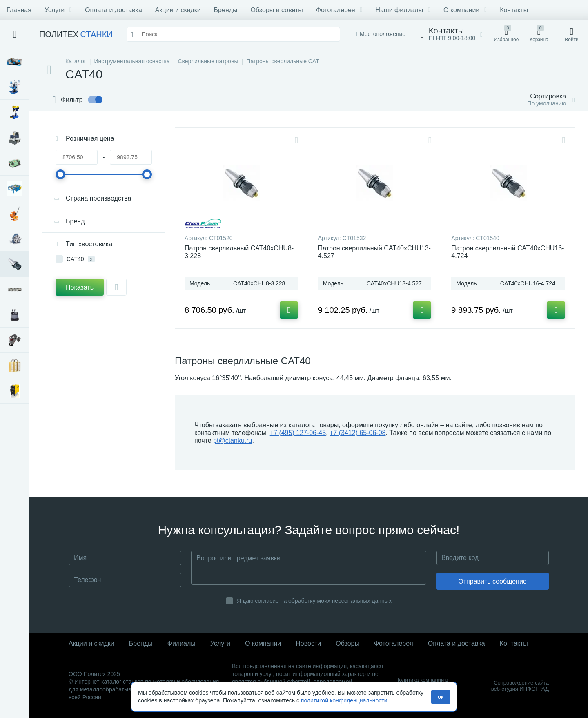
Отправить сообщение (492, 581)
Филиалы (182, 643)
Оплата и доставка (114, 10)
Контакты (514, 10)
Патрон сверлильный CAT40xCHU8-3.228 (239, 252)
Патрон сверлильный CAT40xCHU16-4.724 (508, 252)
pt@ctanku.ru (233, 440)
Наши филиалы (403, 10)
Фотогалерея (339, 10)
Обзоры (347, 643)
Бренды (226, 10)
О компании (465, 10)
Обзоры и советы (277, 10)
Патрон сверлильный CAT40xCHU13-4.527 (374, 252)
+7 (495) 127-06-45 (298, 433)
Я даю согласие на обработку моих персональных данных (314, 601)
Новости (308, 643)
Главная (19, 10)
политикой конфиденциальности (344, 700)
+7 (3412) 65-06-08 (357, 433)
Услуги (58, 10)
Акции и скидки (178, 10)
